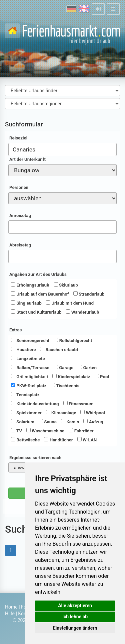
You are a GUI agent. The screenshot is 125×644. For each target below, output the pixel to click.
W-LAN (87, 440)
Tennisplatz (25, 395)
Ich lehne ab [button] (75, 617)
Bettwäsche (25, 440)
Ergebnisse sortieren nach (35, 458)
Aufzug (93, 422)
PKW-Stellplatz (29, 386)
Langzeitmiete (28, 358)
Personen (19, 187)
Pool (102, 377)
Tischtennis (65, 386)
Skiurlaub (66, 285)
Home (11, 607)
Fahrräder (81, 431)
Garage (63, 367)
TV (16, 431)
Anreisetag (20, 216)
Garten (87, 367)
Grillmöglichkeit (29, 377)
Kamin (70, 422)
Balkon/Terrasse (30, 367)
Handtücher (58, 440)
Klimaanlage (61, 413)
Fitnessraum (78, 404)
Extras (15, 330)
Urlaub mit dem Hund (70, 303)
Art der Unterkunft (27, 159)
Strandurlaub (89, 294)
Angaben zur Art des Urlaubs (38, 274)
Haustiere (23, 349)
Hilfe (10, 614)
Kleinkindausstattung (35, 404)
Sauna (48, 422)
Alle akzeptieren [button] (75, 606)
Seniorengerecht (30, 340)
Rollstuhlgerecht (73, 340)
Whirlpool (92, 413)
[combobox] (62, 149)
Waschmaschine (45, 431)
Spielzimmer (26, 413)
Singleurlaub (26, 303)
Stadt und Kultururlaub (36, 312)
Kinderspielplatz (71, 377)
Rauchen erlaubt (59, 349)
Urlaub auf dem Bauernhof (40, 294)
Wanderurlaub (82, 312)
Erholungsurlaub (30, 285)
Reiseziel (18, 138)
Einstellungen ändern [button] (75, 628)
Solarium (23, 422)
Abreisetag (20, 245)
